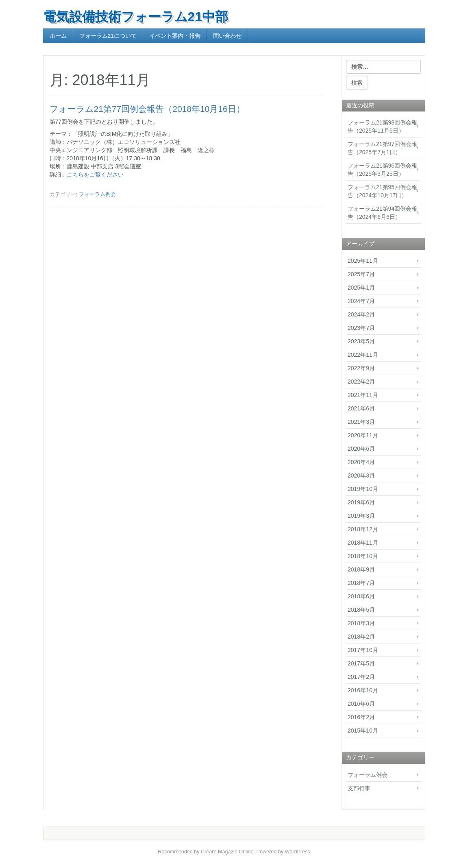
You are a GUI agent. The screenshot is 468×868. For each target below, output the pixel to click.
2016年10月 (363, 690)
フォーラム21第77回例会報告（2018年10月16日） (147, 109)
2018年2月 (361, 637)
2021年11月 (363, 395)
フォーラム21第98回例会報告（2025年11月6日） (382, 126)
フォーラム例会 (97, 194)
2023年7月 (361, 328)
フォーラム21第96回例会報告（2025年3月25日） (382, 170)
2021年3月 (361, 422)
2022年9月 (361, 368)
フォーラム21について (108, 36)
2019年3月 (361, 516)
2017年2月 (361, 677)
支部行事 (359, 788)
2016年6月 (361, 704)
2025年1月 (361, 288)
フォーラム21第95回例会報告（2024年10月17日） (382, 191)
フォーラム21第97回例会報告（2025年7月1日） (382, 148)
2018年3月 (361, 623)
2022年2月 (361, 382)
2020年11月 (363, 435)
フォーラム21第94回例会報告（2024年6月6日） (382, 213)
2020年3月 (361, 475)
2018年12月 (363, 529)
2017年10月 (363, 650)
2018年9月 (361, 569)
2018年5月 (361, 610)
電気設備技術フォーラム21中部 (136, 17)
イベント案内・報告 (175, 36)
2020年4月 (361, 462)
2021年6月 (361, 408)
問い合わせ (227, 36)
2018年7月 (361, 583)
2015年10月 (363, 731)
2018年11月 (363, 543)
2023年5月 (361, 341)
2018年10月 (363, 556)
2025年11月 (363, 261)
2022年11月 (363, 355)
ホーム (58, 36)
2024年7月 (361, 301)
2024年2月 (361, 314)
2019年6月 (361, 502)
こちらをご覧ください (95, 174)
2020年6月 (361, 449)
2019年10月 (363, 489)
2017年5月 (361, 663)
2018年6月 (361, 596)
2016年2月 (361, 717)
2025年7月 (361, 274)
